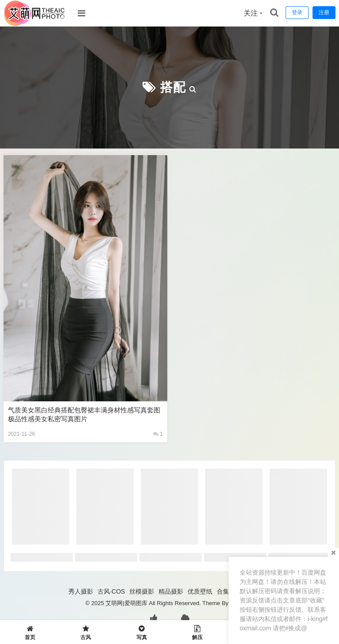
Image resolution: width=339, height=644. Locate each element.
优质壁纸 (200, 591)
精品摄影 (171, 591)
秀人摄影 (81, 591)
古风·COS (111, 591)
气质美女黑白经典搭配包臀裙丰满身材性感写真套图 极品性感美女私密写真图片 (84, 414)
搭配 (173, 87)
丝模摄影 (142, 591)
